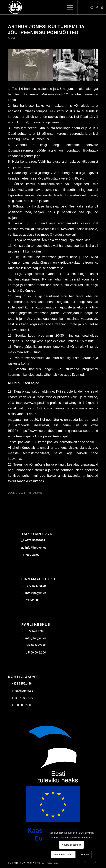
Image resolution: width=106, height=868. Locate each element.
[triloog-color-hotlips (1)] (44, 7)
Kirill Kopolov (38, 863)
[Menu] (68, 7)
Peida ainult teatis (63, 855)
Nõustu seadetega (71, 845)
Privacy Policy (52, 863)
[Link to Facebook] (97, 7)
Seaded (85, 855)
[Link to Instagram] (92, 7)
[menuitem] (68, 7)
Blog (12, 38)
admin (38, 493)
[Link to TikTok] (102, 7)
